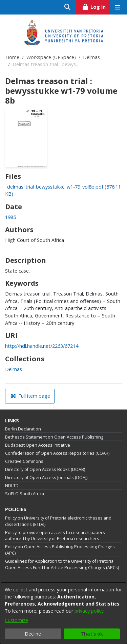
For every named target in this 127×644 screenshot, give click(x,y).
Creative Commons (24, 461)
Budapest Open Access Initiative (38, 445)
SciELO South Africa (25, 494)
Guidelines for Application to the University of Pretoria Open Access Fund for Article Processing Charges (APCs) (62, 564)
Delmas (91, 57)
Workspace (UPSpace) (51, 57)
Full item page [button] (30, 396)
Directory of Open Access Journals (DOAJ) (46, 478)
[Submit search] (68, 7)
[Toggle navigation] (117, 7)
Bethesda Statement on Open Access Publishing (54, 437)
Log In (96, 6)
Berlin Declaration (23, 429)
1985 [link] (10, 217)
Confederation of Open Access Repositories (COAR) (57, 453)
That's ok (92, 634)
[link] (14, 369)
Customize (16, 620)
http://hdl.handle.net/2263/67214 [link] (42, 346)
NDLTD (12, 486)
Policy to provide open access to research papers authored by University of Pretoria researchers (55, 536)
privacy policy (89, 611)
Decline (33, 634)
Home (12, 57)
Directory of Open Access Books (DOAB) (45, 469)
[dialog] (63, 613)
